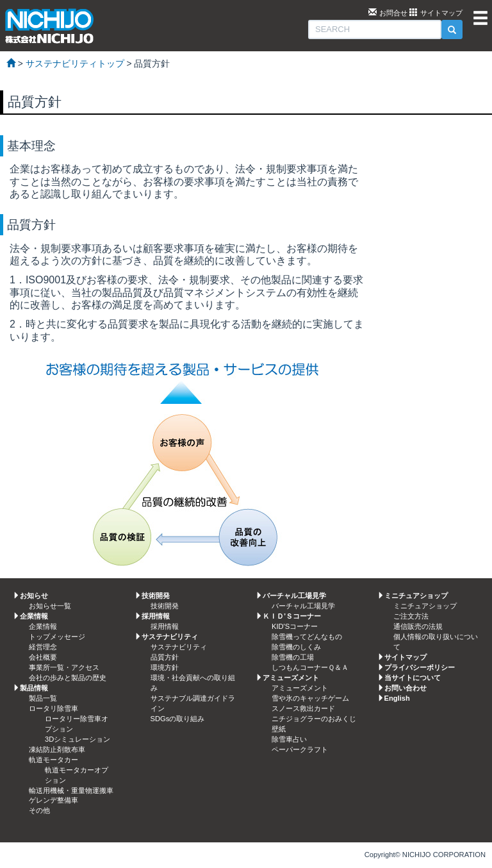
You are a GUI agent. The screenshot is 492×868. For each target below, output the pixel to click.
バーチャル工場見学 (303, 606)
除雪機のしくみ (296, 647)
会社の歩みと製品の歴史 (68, 678)
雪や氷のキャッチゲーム (310, 698)
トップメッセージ (57, 637)
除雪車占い (289, 739)
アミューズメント (300, 688)
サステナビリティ (179, 647)
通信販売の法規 (418, 626)
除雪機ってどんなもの (307, 637)
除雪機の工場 (293, 657)
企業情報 (43, 626)
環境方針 (165, 667)
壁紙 (279, 729)
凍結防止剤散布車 (57, 749)
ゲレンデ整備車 (53, 800)
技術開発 (165, 606)
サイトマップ (441, 13)
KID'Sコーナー (295, 626)
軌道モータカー (53, 760)
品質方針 (165, 657)
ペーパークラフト (300, 749)
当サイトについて (413, 678)
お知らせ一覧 (50, 606)
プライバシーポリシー (420, 667)
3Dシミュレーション (78, 739)
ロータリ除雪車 (53, 708)
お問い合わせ (406, 688)
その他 (39, 810)
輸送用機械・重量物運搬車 (71, 790)
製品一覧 (43, 698)
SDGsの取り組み (178, 719)
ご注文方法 (411, 616)
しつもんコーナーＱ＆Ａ (310, 667)
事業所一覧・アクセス (64, 667)
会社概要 (43, 657)
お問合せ (393, 13)
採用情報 (165, 626)
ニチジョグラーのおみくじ (314, 719)
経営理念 (43, 647)
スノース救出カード (303, 708)
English (397, 698)
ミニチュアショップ (425, 606)
